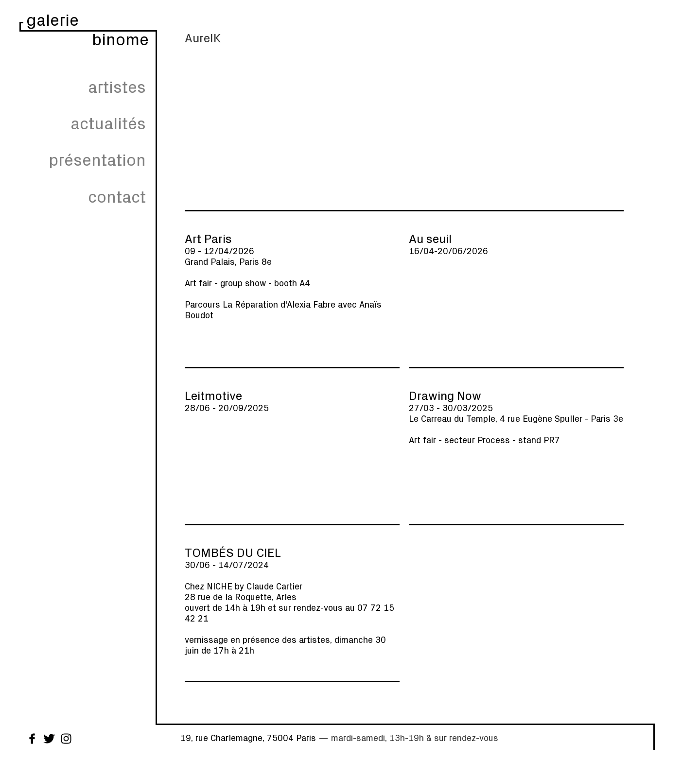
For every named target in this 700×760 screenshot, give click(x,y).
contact (117, 196)
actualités (108, 123)
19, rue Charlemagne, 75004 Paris (248, 738)
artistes (117, 86)
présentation (97, 159)
